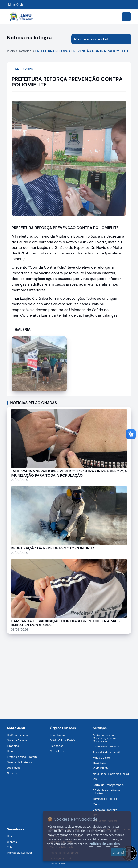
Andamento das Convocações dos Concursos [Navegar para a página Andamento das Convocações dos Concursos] (105, 738)
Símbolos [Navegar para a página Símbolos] (13, 746)
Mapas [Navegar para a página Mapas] (97, 804)
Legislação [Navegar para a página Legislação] (14, 768)
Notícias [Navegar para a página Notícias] (12, 773)
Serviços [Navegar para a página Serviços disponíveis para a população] (100, 728)
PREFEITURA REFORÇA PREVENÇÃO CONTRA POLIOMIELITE (82, 51)
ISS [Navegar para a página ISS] (95, 779)
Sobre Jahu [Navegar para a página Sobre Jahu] (16, 728)
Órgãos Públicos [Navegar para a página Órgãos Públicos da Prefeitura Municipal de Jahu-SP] (63, 728)
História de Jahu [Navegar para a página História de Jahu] (17, 735)
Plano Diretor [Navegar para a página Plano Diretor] (58, 864)
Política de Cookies (104, 844)
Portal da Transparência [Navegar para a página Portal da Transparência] (108, 785)
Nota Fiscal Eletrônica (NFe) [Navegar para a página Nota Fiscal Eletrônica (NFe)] (111, 774)
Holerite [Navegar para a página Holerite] (12, 836)
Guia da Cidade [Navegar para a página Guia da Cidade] (17, 740)
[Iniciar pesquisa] (126, 39)
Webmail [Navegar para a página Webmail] (12, 842)
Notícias (25, 51)
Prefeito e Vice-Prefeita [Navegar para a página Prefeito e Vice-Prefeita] (22, 757)
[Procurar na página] (96, 39)
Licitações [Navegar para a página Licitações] (57, 746)
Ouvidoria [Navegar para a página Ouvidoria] (99, 763)
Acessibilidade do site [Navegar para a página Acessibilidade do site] (107, 752)
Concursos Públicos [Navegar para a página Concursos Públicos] (106, 747)
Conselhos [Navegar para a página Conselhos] (57, 751)
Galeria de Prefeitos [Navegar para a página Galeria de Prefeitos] (20, 762)
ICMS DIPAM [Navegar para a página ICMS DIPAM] (101, 768)
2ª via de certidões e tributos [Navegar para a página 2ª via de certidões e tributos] (106, 792)
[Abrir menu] (126, 17)
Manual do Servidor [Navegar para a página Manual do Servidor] (19, 853)
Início (11, 51)
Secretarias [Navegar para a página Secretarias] (57, 735)
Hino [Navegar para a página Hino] (10, 751)
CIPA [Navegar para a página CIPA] (10, 847)
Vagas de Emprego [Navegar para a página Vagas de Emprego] (105, 810)
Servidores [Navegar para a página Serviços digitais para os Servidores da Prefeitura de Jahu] (16, 829)
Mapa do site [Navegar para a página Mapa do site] (101, 758)
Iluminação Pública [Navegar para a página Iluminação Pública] (105, 799)
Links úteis (16, 5)
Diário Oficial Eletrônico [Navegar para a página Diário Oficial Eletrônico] (65, 740)
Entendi (118, 852)
